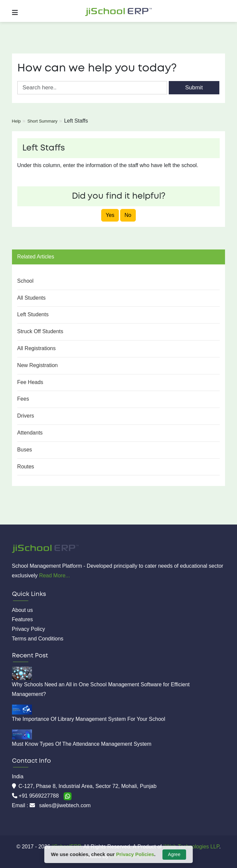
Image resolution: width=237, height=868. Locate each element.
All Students (31, 298)
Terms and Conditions (38, 639)
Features (22, 619)
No (128, 215)
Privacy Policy (29, 629)
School (25, 281)
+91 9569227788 (39, 796)
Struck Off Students (40, 331)
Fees (23, 399)
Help (16, 121)
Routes (26, 467)
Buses (25, 450)
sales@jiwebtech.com (65, 805)
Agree (174, 854)
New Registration (38, 365)
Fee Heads (30, 382)
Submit (194, 88)
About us (22, 610)
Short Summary (42, 121)
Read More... (54, 576)
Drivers (26, 416)
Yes (110, 215)
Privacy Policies (135, 854)
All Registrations (37, 348)
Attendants (30, 433)
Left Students (33, 314)
